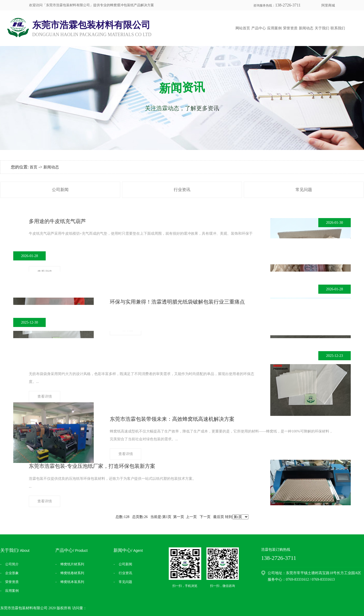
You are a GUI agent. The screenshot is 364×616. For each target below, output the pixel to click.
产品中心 (259, 28)
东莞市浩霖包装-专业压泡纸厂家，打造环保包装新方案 (92, 466)
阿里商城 (328, 5)
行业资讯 (182, 190)
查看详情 (45, 397)
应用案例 (274, 28)
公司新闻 (60, 190)
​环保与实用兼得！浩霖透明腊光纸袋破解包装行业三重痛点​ (177, 302)
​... (112, 482)
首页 (33, 167)
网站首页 (243, 28)
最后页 (219, 517)
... (141, 378)
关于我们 (322, 28)
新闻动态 (306, 28)
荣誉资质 (290, 28)
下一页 (205, 517)
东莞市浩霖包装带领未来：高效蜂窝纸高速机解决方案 (172, 419)
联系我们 (338, 28)
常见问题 (304, 190)
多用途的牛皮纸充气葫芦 (57, 221)
